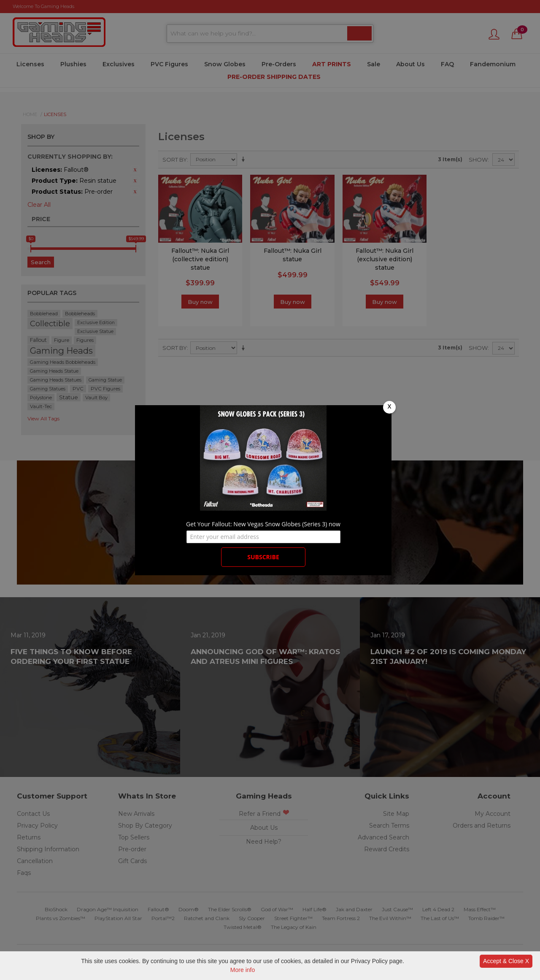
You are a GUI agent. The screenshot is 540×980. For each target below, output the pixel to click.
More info (243, 970)
